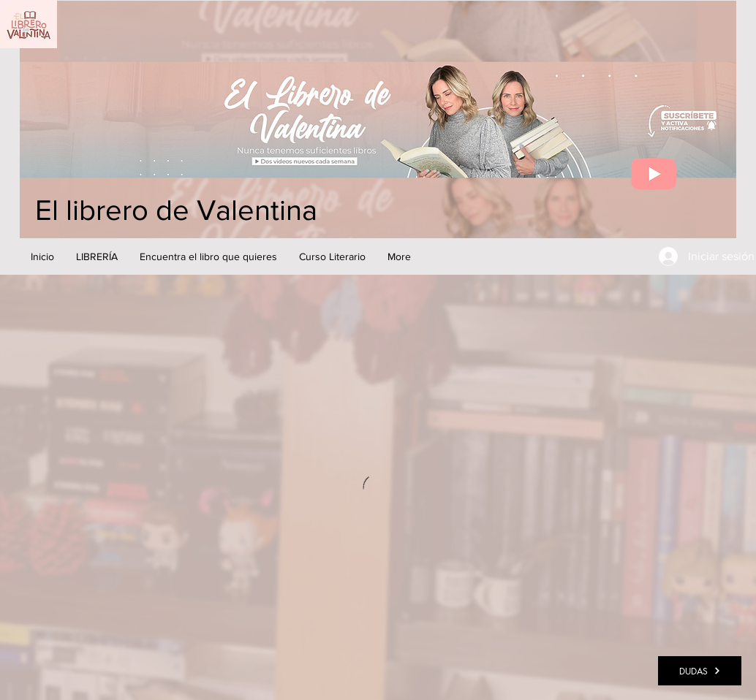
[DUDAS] (700, 671)
